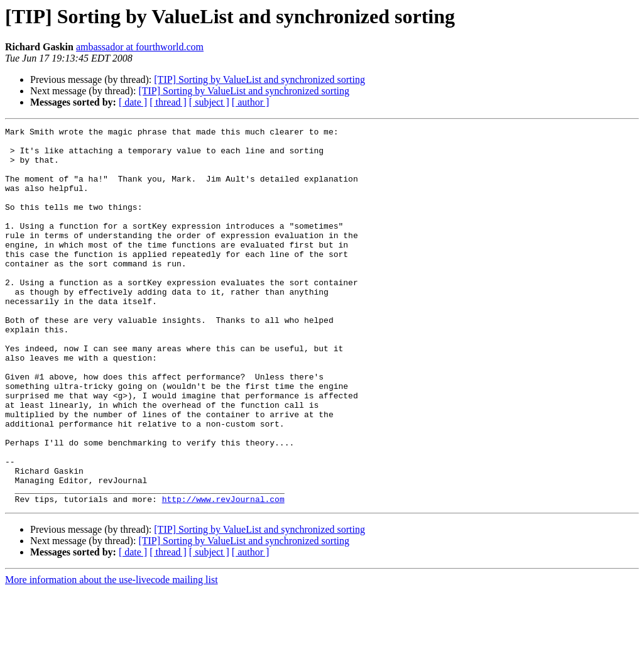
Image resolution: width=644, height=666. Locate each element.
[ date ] (133, 102)
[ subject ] (209, 102)
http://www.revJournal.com (223, 574)
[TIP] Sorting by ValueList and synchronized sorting (259, 79)
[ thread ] (168, 102)
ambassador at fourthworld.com (140, 47)
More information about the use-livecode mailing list (112, 655)
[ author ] (251, 102)
